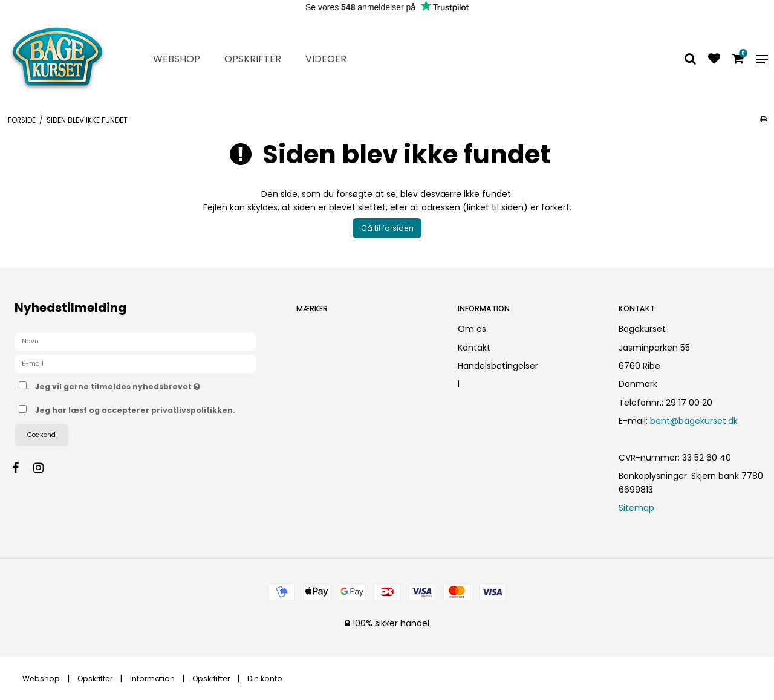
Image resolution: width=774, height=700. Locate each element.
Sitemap (636, 508)
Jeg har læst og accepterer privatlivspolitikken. (135, 410)
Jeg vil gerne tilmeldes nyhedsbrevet (155, 384)
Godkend (41, 435)
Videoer (326, 59)
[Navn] (135, 341)
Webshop (177, 59)
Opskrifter (253, 59)
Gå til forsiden (387, 228)
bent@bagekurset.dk (694, 421)
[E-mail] (135, 363)
